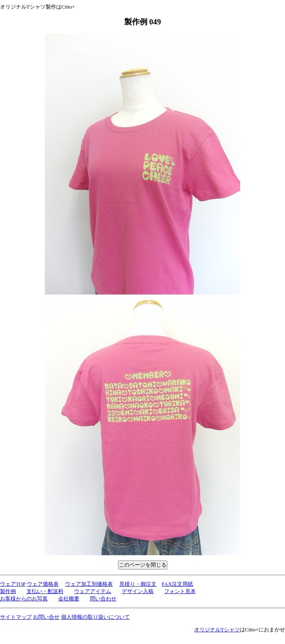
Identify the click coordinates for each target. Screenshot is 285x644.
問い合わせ (103, 599)
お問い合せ (46, 617)
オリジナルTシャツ (217, 630)
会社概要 (69, 599)
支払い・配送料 (45, 591)
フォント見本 (180, 591)
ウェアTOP (13, 584)
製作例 (8, 591)
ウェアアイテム (93, 591)
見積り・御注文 (138, 584)
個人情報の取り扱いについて (95, 617)
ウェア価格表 (43, 584)
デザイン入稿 (138, 591)
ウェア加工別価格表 (89, 584)
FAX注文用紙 (177, 584)
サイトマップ (16, 617)
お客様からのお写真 (24, 599)
